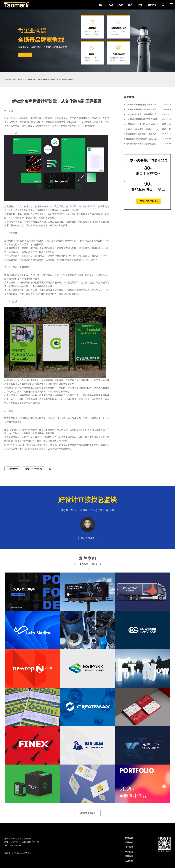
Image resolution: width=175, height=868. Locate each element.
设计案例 (129, 842)
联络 (140, 5)
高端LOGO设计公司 (34, 469)
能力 (130, 5)
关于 (121, 5)
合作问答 (152, 5)
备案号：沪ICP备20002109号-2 (18, 853)
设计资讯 (21, 79)
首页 (101, 5)
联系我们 (129, 852)
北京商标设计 (12, 469)
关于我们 (129, 847)
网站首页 (129, 838)
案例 (111, 5)
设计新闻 (129, 861)
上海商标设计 (31, 79)
